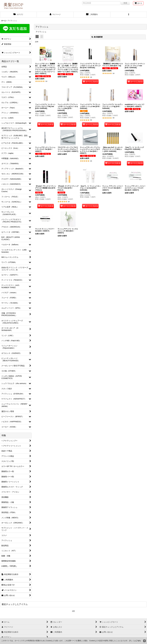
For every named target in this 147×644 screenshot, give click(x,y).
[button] (129, 15)
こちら (138, 641)
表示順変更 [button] (97, 37)
